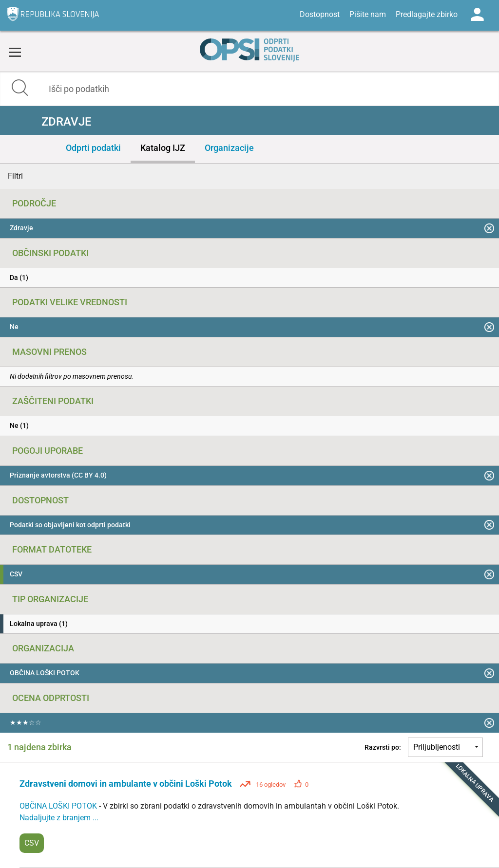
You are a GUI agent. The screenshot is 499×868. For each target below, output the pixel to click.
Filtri (15, 176)
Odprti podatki (93, 148)
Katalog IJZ (163, 148)
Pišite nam (368, 14)
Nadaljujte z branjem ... (59, 818)
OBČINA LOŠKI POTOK (59, 806)
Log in (477, 15)
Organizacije (229, 148)
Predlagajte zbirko (427, 14)
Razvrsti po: (383, 747)
